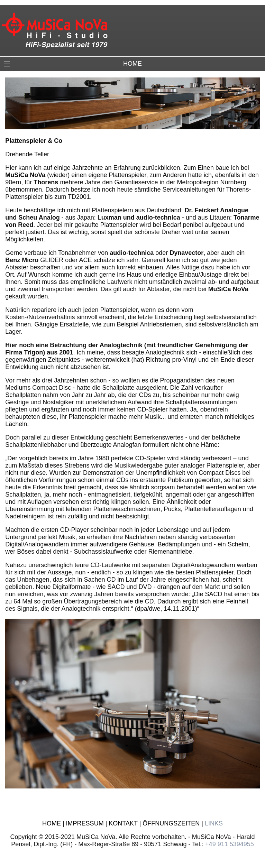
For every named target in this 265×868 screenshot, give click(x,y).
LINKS (214, 823)
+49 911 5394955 (230, 844)
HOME (52, 823)
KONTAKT (123, 823)
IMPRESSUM (85, 823)
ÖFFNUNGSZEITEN (171, 823)
